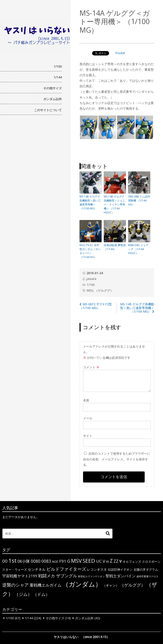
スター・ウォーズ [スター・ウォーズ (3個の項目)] (15, 569)
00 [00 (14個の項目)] (5, 561)
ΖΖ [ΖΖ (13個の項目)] (116, 561)
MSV (90, 290)
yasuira (91, 279)
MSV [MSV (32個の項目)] (76, 561)
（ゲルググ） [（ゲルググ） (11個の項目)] (133, 585)
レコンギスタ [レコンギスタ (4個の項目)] (97, 569)
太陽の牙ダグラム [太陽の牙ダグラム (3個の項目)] (146, 569)
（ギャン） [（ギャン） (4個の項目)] (111, 585)
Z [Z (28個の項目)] (111, 561)
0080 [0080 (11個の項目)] (36, 561)
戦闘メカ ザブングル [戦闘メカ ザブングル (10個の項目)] (58, 576)
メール (88, 418)
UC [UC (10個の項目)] (99, 561)
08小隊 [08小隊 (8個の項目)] (24, 561)
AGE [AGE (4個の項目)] (55, 561)
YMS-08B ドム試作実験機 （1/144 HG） (139, 200)
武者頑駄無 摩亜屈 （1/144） (115, 247)
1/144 (58, 77)
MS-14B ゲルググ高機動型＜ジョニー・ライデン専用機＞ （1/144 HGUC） (114, 204)
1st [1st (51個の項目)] (12, 560)
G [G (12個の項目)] (69, 561)
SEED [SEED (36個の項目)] (89, 561)
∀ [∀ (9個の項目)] (120, 561)
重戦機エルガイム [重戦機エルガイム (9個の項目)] (45, 585)
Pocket (120, 53)
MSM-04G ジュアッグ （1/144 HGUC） (138, 249)
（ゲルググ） (104, 290)
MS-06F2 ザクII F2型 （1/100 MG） (96, 306)
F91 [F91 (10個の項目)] (63, 561)
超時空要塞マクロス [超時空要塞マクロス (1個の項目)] (147, 576)
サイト (88, 436)
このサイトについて (48, 110)
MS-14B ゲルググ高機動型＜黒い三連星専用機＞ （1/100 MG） (90, 202)
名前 (86, 400)
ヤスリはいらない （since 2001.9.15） (82, 637)
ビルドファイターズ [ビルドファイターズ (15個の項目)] (66, 569)
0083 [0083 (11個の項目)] (46, 561)
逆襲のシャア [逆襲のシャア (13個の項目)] (15, 585)
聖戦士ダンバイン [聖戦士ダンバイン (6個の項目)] (121, 576)
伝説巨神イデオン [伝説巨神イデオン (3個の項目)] (120, 569)
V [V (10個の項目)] (104, 561)
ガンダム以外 (53, 99)
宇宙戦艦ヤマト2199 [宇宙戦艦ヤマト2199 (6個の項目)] (20, 576)
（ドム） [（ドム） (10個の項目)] (41, 594)
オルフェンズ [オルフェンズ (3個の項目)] (132, 561)
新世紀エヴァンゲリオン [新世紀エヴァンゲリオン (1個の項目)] (91, 576)
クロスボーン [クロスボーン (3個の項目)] (151, 561)
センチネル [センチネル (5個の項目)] (37, 569)
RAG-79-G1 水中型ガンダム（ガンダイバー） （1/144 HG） (90, 251)
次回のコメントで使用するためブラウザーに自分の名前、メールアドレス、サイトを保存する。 (117, 459)
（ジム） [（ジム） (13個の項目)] (23, 594)
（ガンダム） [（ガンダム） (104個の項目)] (82, 584)
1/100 (58, 66)
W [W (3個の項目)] (107, 561)
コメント (91, 367)
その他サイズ (53, 88)
